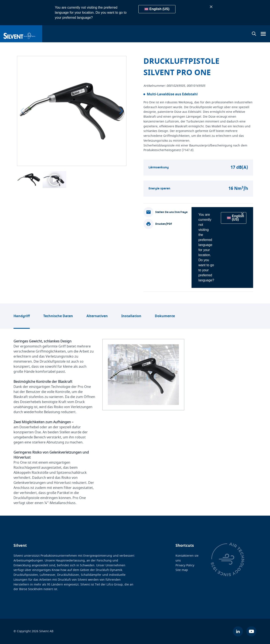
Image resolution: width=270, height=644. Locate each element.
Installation (131, 316)
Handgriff (22, 316)
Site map (182, 570)
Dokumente (165, 316)
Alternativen (97, 316)
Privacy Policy (185, 565)
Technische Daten (58, 316)
